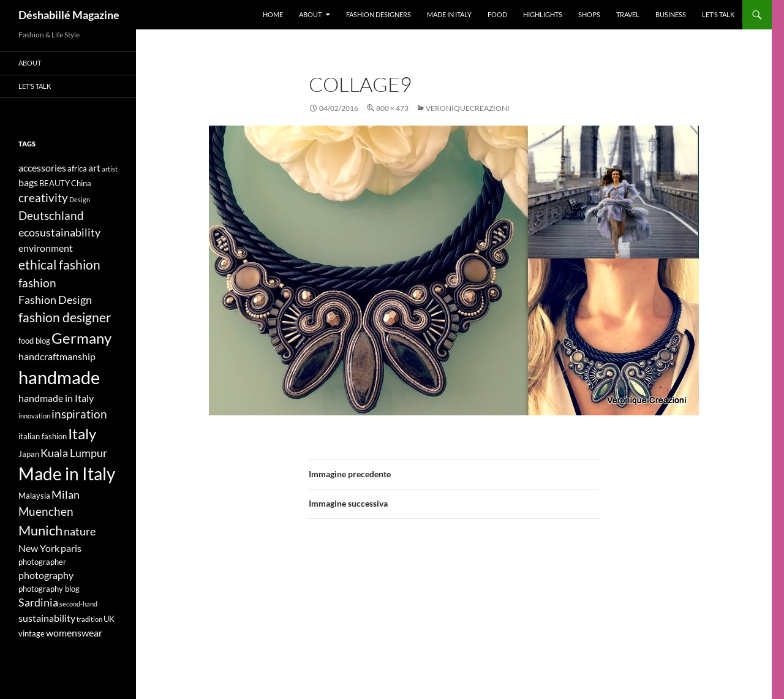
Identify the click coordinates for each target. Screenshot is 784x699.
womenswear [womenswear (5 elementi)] (74, 633)
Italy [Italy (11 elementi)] (82, 433)
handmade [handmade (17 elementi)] (59, 377)
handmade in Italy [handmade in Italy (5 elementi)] (56, 398)
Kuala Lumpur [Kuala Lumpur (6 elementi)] (74, 453)
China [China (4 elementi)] (81, 183)
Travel (628, 14)
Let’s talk (718, 14)
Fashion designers (379, 14)
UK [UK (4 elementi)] (109, 619)
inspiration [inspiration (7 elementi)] (79, 414)
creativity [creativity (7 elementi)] (43, 198)
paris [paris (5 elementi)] (71, 548)
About (310, 14)
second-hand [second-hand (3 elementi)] (78, 604)
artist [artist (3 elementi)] (110, 169)
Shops (589, 14)
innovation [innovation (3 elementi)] (34, 416)
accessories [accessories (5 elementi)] (42, 168)
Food (497, 14)
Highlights (543, 14)
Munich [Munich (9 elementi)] (40, 530)
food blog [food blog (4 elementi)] (34, 341)
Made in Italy (449, 14)
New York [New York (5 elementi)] (39, 548)
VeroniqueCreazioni (468, 108)
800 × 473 (392, 108)
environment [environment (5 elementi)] (46, 248)
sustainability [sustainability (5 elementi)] (47, 618)
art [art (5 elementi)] (94, 168)
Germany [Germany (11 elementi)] (81, 338)
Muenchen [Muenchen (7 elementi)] (46, 511)
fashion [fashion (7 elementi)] (37, 283)
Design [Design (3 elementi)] (80, 199)
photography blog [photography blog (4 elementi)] (49, 589)
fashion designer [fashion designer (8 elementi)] (65, 317)
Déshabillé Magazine (69, 15)
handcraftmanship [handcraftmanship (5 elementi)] (57, 356)
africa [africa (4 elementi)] (77, 168)
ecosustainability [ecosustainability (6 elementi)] (59, 232)
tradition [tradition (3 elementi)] (89, 619)
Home (273, 14)
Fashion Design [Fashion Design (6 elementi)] (55, 300)
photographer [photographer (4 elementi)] (42, 562)
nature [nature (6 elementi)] (80, 531)
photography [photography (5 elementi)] (46, 575)
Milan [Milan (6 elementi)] (66, 495)
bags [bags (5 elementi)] (28, 182)
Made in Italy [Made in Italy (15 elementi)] (67, 474)
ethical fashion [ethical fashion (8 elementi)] (59, 265)
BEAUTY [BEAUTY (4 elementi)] (55, 183)
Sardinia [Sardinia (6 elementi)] (38, 603)
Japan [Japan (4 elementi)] (29, 454)
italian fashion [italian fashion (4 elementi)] (43, 436)
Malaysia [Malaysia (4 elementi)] (34, 496)
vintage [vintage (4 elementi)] (32, 633)
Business (671, 14)
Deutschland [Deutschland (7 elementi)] (51, 215)
